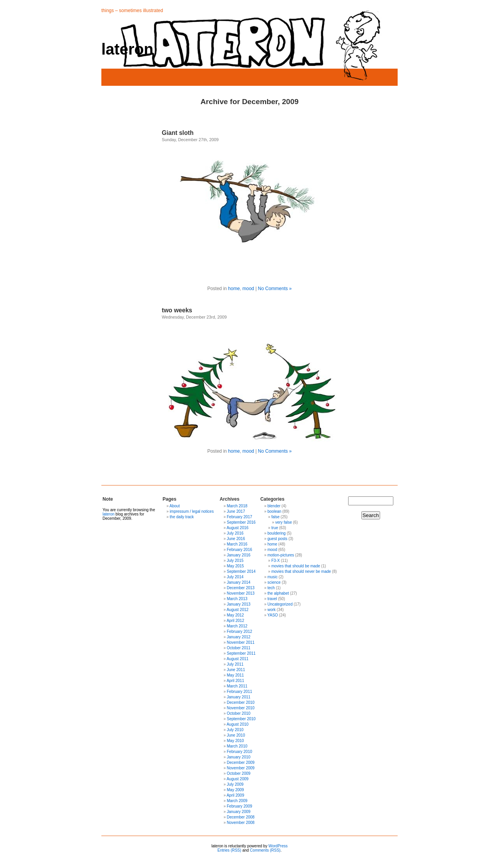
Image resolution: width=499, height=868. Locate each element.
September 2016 (241, 522)
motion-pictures (281, 555)
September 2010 (241, 719)
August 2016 (237, 528)
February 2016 (240, 550)
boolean (274, 511)
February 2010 (240, 752)
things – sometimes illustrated (132, 11)
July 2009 (235, 784)
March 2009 (237, 801)
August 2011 (237, 659)
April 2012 (235, 621)
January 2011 (239, 697)
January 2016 (239, 555)
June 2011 (236, 670)
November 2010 (241, 708)
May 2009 (235, 790)
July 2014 (235, 577)
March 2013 (237, 599)
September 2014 (241, 571)
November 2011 (241, 642)
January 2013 (239, 604)
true (275, 528)
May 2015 (235, 566)
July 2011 (235, 664)
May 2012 (235, 615)
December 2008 (241, 817)
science (274, 582)
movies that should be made (296, 566)
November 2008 (241, 823)
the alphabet (278, 593)
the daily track (182, 517)
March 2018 (237, 506)
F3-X (276, 561)
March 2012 (237, 626)
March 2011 (237, 686)
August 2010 (237, 724)
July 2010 (235, 730)
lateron (127, 49)
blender (274, 506)
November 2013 (241, 593)
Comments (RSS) (265, 850)
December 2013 (241, 588)
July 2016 (235, 533)
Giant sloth (178, 133)
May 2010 (235, 741)
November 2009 (241, 768)
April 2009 (235, 795)
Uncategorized (280, 604)
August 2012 (237, 610)
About (175, 506)
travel (272, 599)
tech (271, 588)
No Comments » (275, 289)
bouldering (277, 533)
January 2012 (239, 637)
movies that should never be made (301, 571)
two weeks (177, 310)
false (275, 517)
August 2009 (237, 779)
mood (248, 289)
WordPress (278, 846)
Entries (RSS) (229, 850)
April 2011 (235, 681)
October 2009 (239, 773)
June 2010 (236, 735)
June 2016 (236, 539)
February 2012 (240, 632)
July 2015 (235, 561)
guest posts (277, 539)
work (272, 610)
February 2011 (240, 692)
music (273, 577)
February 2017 (240, 517)
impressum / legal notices (192, 511)
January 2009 (239, 812)
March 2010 (237, 746)
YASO (273, 615)
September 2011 (241, 653)
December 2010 (241, 702)
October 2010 (239, 713)
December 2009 (241, 763)
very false (284, 522)
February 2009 (240, 806)
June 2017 (236, 511)
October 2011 (239, 648)
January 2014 (239, 582)
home (234, 289)
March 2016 (237, 544)
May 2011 (235, 675)
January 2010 (239, 757)
